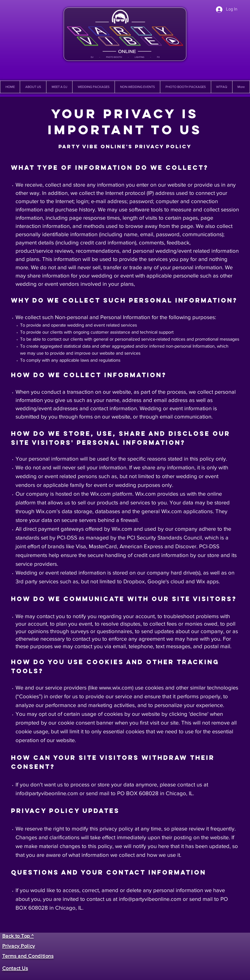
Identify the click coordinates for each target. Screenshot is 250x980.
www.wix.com (116, 688)
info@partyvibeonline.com (47, 793)
